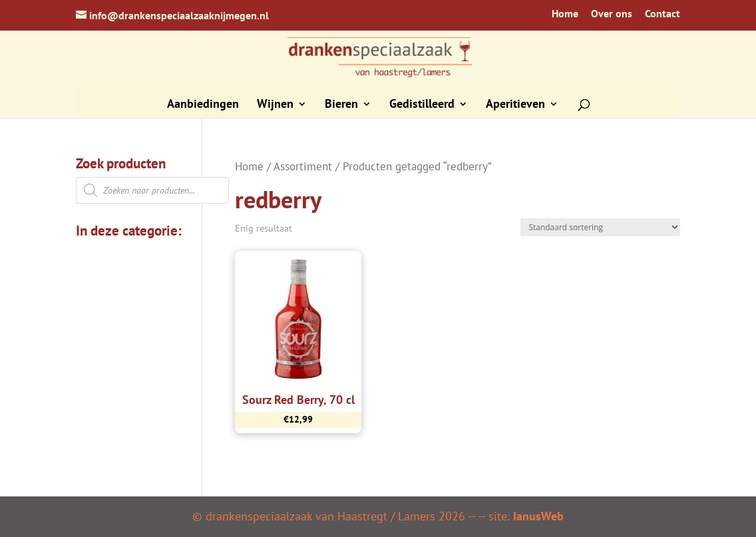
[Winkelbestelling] (600, 227)
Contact (662, 14)
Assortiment (303, 166)
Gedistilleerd (422, 105)
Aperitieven (515, 105)
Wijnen (275, 105)
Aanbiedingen (203, 105)
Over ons (612, 14)
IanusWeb (538, 516)
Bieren (341, 105)
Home (565, 14)
